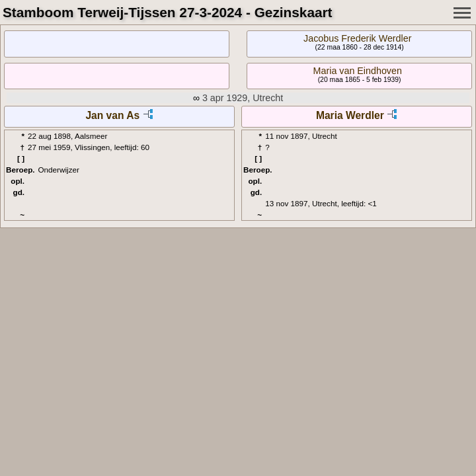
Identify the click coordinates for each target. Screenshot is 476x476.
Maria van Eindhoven (358, 71)
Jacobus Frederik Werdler (357, 38)
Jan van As (112, 115)
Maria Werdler (350, 115)
